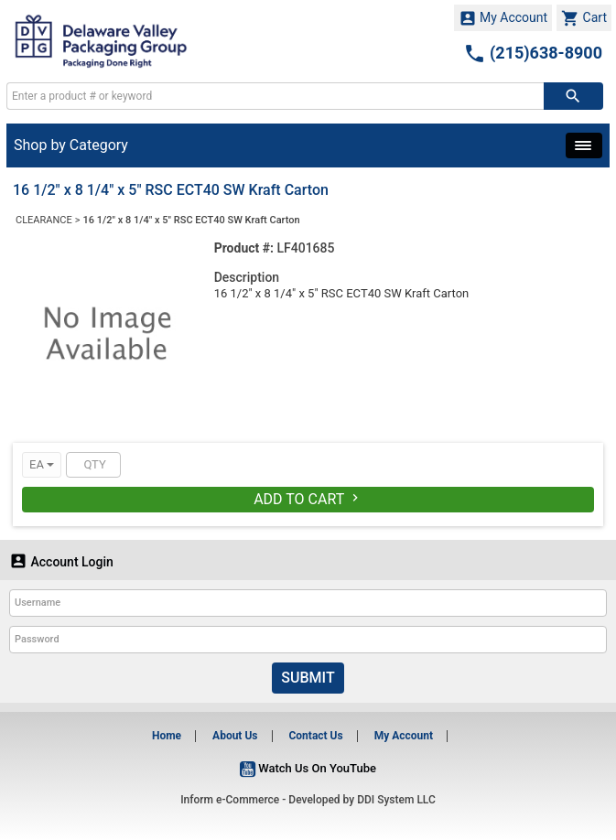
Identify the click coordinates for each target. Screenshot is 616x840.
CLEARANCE (44, 220)
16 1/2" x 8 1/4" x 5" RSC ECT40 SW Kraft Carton (192, 220)
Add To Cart (308, 499)
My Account (503, 18)
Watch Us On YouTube (308, 768)
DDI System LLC (396, 800)
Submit (308, 678)
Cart (584, 18)
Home (167, 736)
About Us (235, 736)
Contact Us (315, 736)
